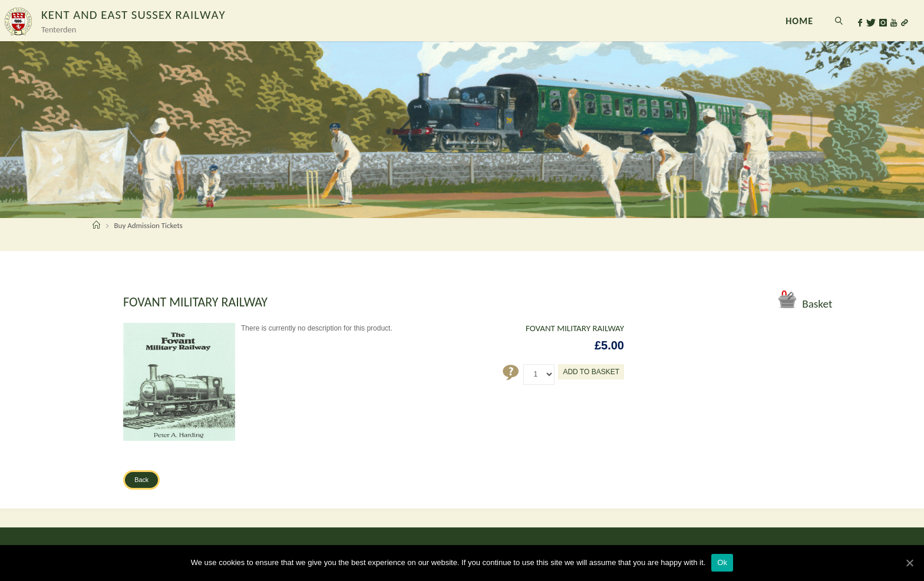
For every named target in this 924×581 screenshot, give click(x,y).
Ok (722, 562)
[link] (839, 21)
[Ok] (909, 563)
